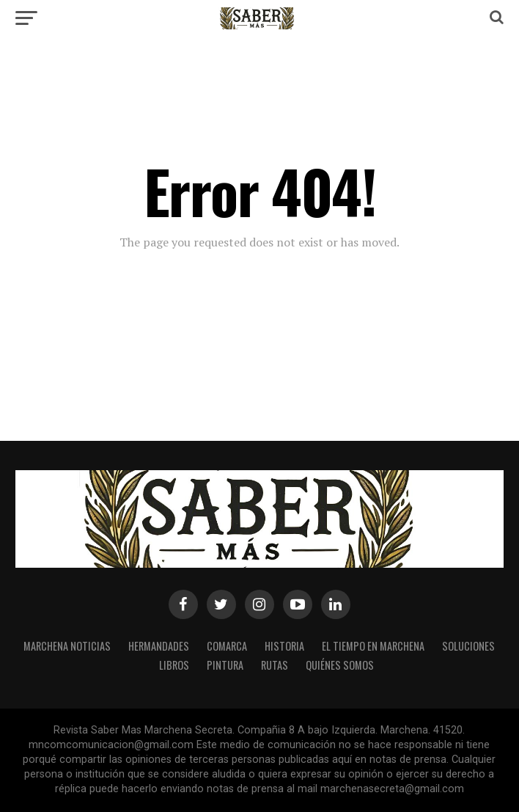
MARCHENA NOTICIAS (67, 646)
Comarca (227, 646)
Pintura (225, 665)
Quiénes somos (340, 665)
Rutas (275, 665)
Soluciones (468, 646)
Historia (284, 646)
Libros (174, 665)
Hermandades (159, 646)
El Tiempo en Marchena (373, 646)
